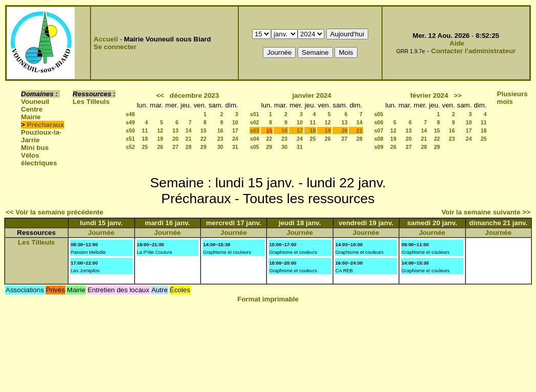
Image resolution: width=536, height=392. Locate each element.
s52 (130, 147)
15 (204, 130)
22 (204, 139)
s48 (130, 114)
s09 (379, 147)
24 (235, 139)
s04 (255, 139)
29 (204, 147)
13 (175, 130)
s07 (379, 130)
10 (235, 122)
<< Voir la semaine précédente (54, 212)
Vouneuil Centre (35, 105)
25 (145, 147)
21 (189, 139)
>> (458, 95)
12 (160, 130)
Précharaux (46, 125)
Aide (457, 43)
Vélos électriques (39, 159)
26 (160, 147)
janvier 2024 (311, 95)
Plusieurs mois (512, 98)
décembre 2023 (194, 95)
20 (175, 139)
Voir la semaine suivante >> (486, 212)
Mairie (31, 117)
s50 (130, 130)
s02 (255, 122)
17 (235, 130)
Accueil (106, 39)
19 (160, 139)
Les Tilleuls (91, 102)
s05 (255, 147)
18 (145, 139)
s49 (130, 122)
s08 (379, 139)
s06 (379, 122)
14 (189, 130)
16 (220, 130)
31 (235, 147)
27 (175, 147)
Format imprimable (268, 299)
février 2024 (429, 95)
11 (145, 130)
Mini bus (35, 148)
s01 (255, 114)
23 (220, 139)
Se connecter (115, 47)
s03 (255, 130)
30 (220, 147)
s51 (130, 139)
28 (189, 147)
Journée (101, 233)
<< (160, 95)
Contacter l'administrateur (473, 51)
